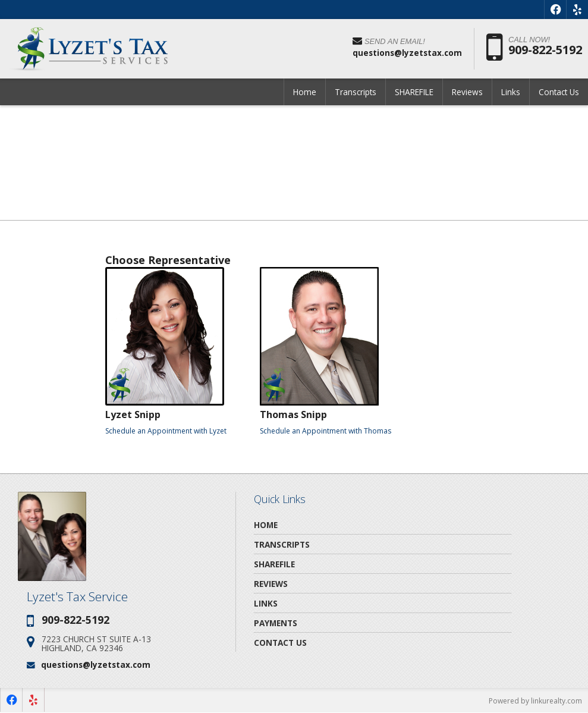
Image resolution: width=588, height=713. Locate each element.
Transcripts (356, 92)
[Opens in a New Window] (555, 10)
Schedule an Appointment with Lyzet (166, 431)
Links (511, 92)
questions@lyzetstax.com (96, 665)
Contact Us (559, 92)
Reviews (467, 92)
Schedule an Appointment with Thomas (326, 431)
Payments (276, 623)
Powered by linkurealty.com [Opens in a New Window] (535, 701)
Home (305, 92)
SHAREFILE (414, 92)
